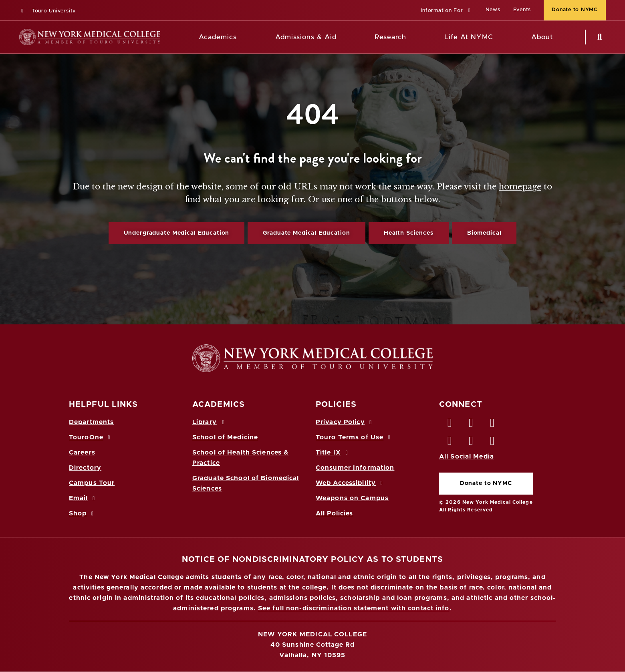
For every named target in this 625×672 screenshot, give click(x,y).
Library (210, 422)
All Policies (334, 513)
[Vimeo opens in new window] (471, 443)
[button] (447, 11)
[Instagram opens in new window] (450, 443)
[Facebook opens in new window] (450, 425)
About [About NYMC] (542, 37)
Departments (91, 422)
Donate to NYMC (486, 483)
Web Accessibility (351, 483)
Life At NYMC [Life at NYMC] (469, 37)
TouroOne (91, 437)
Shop (83, 513)
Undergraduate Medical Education (177, 233)
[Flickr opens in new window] (493, 443)
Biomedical (484, 233)
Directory (85, 468)
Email (83, 498)
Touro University (47, 11)
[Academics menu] (242, 37)
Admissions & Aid (306, 37)
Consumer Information (355, 468)
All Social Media (467, 457)
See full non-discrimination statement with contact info (354, 608)
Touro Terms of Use (354, 437)
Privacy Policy (345, 422)
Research (390, 37)
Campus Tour (92, 483)
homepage (520, 187)
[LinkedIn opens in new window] (493, 425)
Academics (218, 37)
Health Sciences (409, 233)
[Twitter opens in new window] (471, 425)
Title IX (333, 453)
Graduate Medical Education (306, 233)
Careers (82, 453)
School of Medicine (225, 437)
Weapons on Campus (352, 498)
